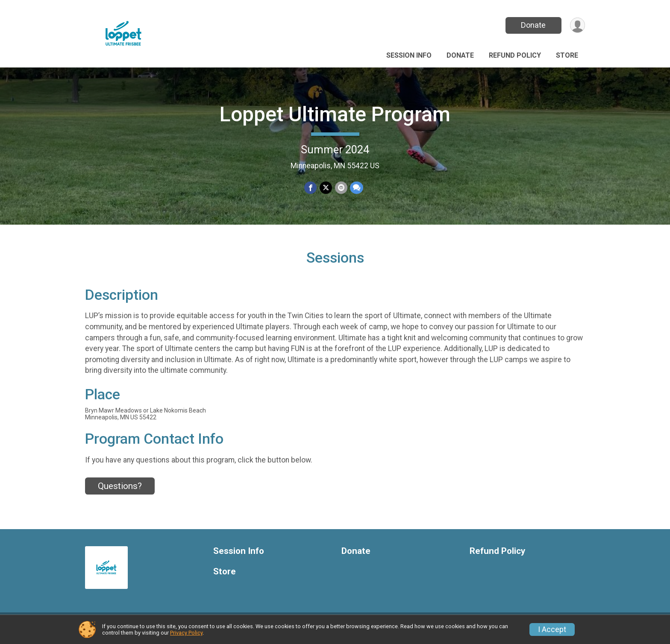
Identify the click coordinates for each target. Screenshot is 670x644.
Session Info (409, 55)
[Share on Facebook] (311, 188)
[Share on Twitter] (326, 188)
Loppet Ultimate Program (335, 114)
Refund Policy (515, 55)
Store (567, 55)
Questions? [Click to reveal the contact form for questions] (120, 491)
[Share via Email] (341, 188)
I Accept (552, 629)
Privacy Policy (186, 633)
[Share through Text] (356, 188)
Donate (533, 25)
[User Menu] (577, 25)
